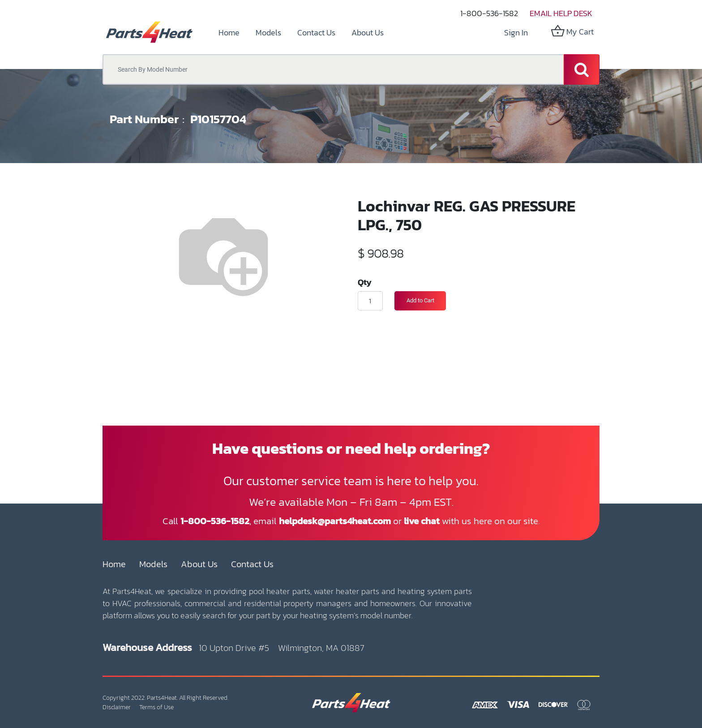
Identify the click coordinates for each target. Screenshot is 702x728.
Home (114, 564)
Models (153, 564)
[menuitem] (229, 32)
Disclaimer (117, 707)
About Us (199, 564)
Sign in (516, 32)
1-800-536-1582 (489, 13)
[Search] (582, 69)
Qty (365, 282)
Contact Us (252, 564)
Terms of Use (156, 707)
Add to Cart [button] (420, 300)
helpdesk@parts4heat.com (335, 521)
